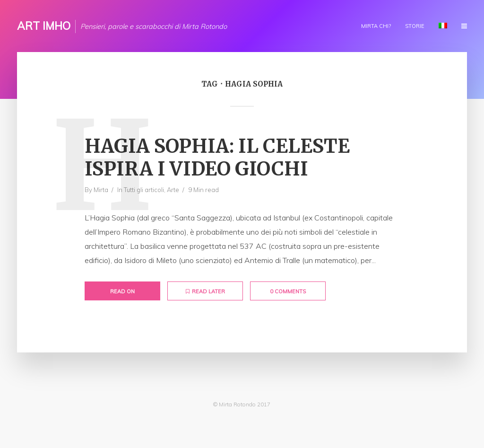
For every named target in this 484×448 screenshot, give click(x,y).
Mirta (101, 190)
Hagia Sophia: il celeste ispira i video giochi (217, 158)
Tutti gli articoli (144, 190)
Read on (122, 291)
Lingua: (443, 26)
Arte (173, 190)
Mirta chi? (376, 26)
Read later (205, 291)
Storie (415, 26)
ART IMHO (44, 26)
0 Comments (288, 291)
